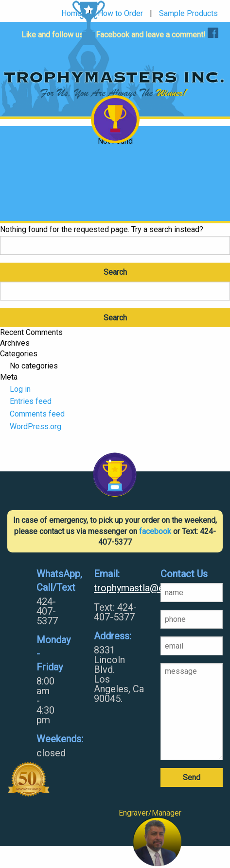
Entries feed (31, 401)
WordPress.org (35, 426)
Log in (20, 389)
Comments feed (37, 414)
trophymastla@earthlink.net (120, 588)
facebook (155, 531)
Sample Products (188, 14)
